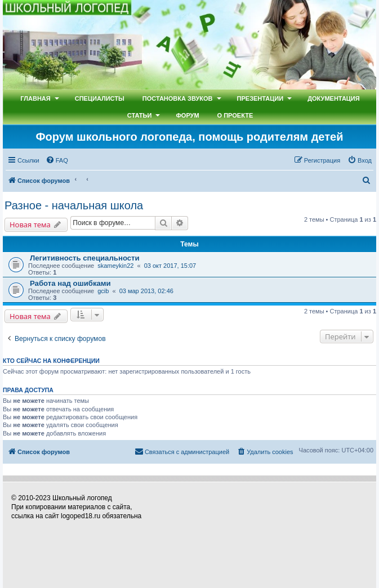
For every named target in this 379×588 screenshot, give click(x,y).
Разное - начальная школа (74, 205)
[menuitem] (57, 160)
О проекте (235, 115)
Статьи (140, 115)
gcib (103, 291)
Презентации (260, 98)
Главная (35, 98)
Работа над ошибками (70, 283)
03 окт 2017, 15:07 (170, 266)
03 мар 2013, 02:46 (146, 291)
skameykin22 (115, 266)
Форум (187, 115)
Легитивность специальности (85, 258)
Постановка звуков (178, 98)
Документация (334, 98)
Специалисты (100, 98)
